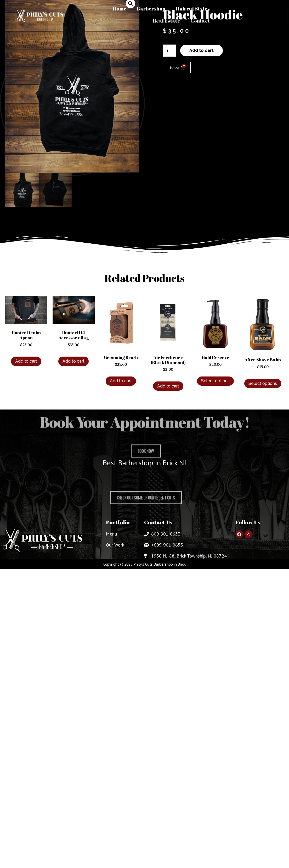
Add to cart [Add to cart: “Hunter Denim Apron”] (26, 362)
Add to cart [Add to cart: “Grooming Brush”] (121, 381)
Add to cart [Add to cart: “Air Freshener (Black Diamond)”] (168, 386)
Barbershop (151, 9)
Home (120, 9)
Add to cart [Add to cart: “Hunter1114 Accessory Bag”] (73, 362)
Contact (200, 21)
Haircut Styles (193, 9)
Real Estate (166, 21)
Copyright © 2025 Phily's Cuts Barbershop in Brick (144, 565)
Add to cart (202, 50)
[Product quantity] (170, 51)
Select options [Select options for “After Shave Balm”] (263, 384)
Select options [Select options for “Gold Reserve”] (215, 381)
